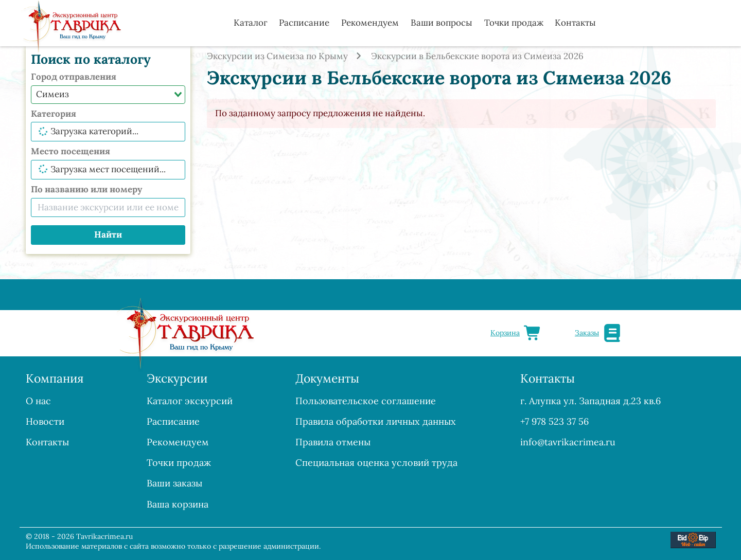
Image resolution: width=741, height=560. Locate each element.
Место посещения (70, 151)
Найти (108, 234)
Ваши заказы (174, 483)
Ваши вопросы (442, 23)
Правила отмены (333, 442)
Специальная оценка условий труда (376, 463)
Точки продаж (514, 23)
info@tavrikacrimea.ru (568, 442)
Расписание (304, 23)
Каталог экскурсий (190, 401)
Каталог (250, 23)
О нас (38, 401)
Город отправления (74, 77)
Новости (45, 421)
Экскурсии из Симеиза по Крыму (277, 56)
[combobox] (108, 95)
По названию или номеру (86, 189)
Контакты (575, 23)
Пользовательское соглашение (366, 401)
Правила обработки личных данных (376, 421)
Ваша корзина (178, 504)
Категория (54, 114)
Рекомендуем (370, 23)
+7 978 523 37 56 (554, 421)
